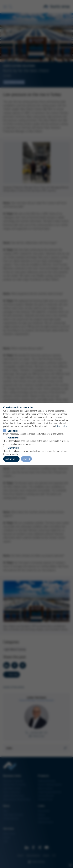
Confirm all (10, 459)
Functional (13, 438)
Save (25, 459)
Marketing (13, 448)
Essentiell (13, 431)
